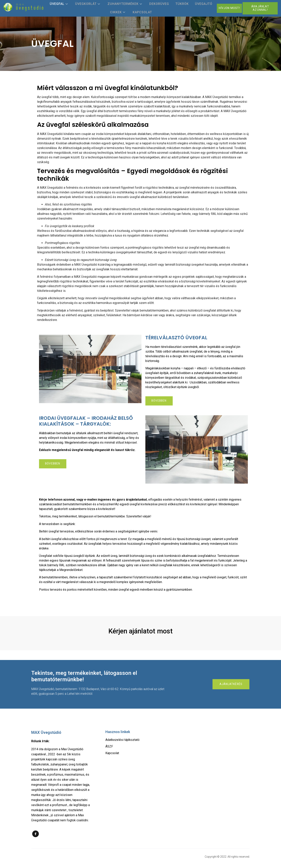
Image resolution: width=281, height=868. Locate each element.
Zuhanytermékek (127, 4)
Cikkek (120, 12)
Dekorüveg (159, 4)
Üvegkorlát (92, 4)
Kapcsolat (142, 12)
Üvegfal (66, 4)
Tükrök (179, 4)
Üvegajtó (198, 4)
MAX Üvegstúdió (46, 733)
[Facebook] (36, 834)
